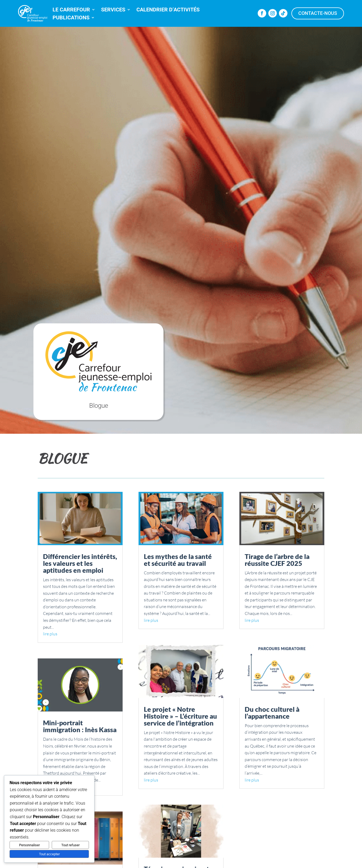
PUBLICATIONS (71, 18)
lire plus (50, 634)
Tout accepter (49, 854)
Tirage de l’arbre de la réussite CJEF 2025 (277, 560)
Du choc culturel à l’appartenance (272, 713)
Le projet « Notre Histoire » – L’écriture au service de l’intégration (180, 716)
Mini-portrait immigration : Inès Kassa (80, 726)
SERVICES (113, 10)
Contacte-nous (318, 13)
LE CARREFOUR (71, 10)
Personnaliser (29, 845)
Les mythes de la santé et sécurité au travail (178, 560)
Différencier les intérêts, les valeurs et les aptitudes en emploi (80, 563)
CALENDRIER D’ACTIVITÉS (168, 10)
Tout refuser (70, 845)
